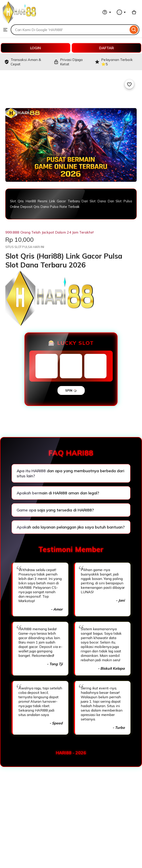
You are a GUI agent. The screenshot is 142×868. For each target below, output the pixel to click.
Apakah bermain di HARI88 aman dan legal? (58, 493)
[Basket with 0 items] (134, 12)
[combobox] (70, 30)
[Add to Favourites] (129, 84)
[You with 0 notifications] (121, 12)
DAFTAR (106, 48)
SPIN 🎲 (71, 390)
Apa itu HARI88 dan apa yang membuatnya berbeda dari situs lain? (70, 473)
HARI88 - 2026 (71, 753)
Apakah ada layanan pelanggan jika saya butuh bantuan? (71, 527)
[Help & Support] (107, 12)
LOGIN (35, 48)
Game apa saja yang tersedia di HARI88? (55, 510)
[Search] (134, 30)
